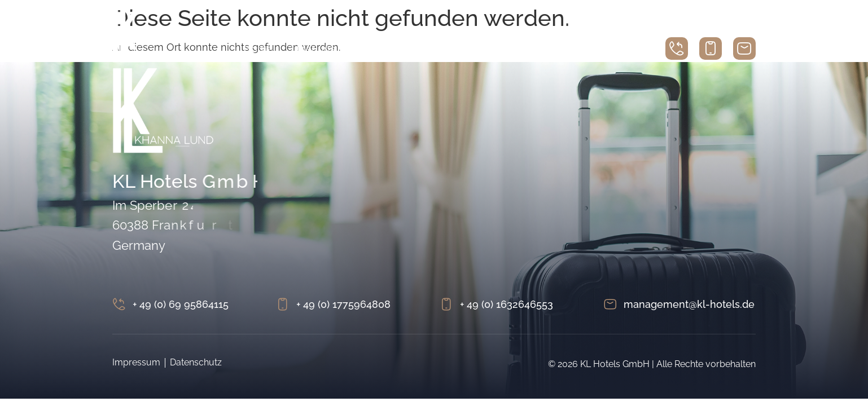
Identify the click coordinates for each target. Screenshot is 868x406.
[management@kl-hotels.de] (610, 304)
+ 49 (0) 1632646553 (507, 304)
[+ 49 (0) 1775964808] (283, 304)
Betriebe (485, 49)
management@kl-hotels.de (689, 304)
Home (258, 49)
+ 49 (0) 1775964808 (343, 304)
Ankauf (541, 49)
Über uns (313, 49)
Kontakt (594, 49)
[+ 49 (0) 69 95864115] (119, 304)
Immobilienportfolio (400, 49)
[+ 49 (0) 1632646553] (446, 304)
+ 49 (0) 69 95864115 (181, 304)
